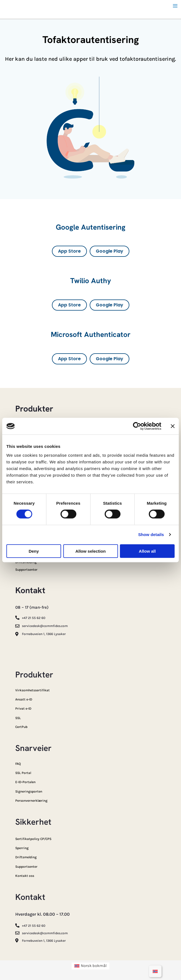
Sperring (22, 848)
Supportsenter (26, 570)
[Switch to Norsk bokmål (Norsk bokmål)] (91, 966)
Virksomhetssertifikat (32, 690)
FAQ (18, 764)
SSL (18, 718)
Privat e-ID (23, 709)
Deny (34, 551)
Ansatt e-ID (24, 699)
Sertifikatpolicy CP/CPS (33, 839)
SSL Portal (23, 773)
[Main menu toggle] (175, 6)
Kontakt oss (25, 876)
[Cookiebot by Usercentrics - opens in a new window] (137, 426)
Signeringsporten (29, 791)
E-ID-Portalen (25, 782)
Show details (151, 535)
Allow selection (90, 551)
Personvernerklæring (31, 801)
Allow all (147, 551)
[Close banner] (173, 426)
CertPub (21, 727)
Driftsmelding (26, 857)
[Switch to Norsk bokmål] (155, 971)
